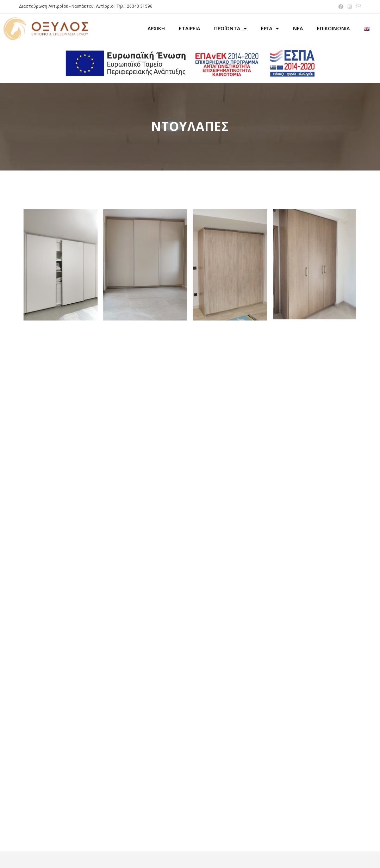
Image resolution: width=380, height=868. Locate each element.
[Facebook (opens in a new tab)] (341, 7)
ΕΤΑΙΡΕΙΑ (189, 28)
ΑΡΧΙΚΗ (156, 28)
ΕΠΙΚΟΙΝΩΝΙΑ (333, 28)
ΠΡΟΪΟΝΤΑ (231, 29)
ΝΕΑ (298, 28)
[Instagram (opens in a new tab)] (350, 7)
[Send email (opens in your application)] (357, 7)
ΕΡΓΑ (270, 29)
